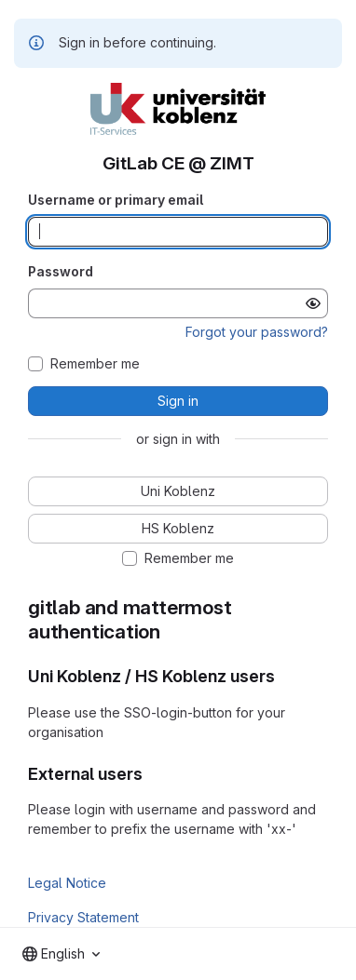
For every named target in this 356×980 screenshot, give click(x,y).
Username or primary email (116, 200)
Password (61, 271)
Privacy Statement (83, 917)
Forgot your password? (257, 332)
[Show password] (313, 303)
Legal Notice (67, 883)
